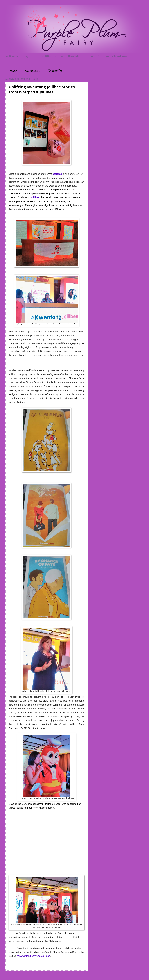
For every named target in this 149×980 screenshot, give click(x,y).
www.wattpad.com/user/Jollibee (33, 956)
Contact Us (55, 70)
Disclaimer (32, 70)
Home (14, 70)
